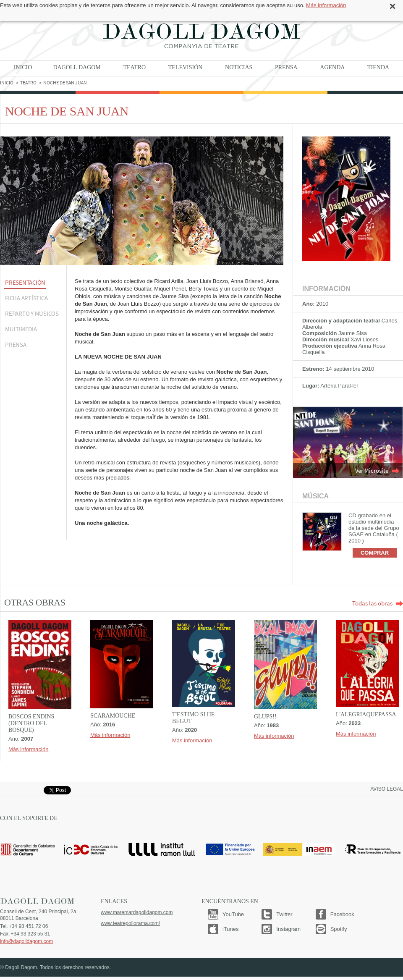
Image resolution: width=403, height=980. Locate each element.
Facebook (342, 914)
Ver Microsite (377, 470)
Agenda (332, 67)
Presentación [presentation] (25, 282)
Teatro (134, 67)
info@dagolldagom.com (26, 941)
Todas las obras (378, 603)
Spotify (339, 929)
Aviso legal (387, 789)
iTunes (231, 929)
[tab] (33, 283)
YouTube (233, 914)
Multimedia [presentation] (21, 329)
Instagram (288, 929)
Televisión (186, 67)
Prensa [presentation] (16, 345)
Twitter (284, 914)
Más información (326, 5)
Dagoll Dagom (201, 36)
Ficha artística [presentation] (26, 298)
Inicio (23, 67)
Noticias (239, 67)
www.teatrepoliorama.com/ (130, 923)
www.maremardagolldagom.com (137, 912)
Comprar (375, 553)
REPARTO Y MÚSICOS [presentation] (32, 313)
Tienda (378, 67)
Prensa (286, 67)
